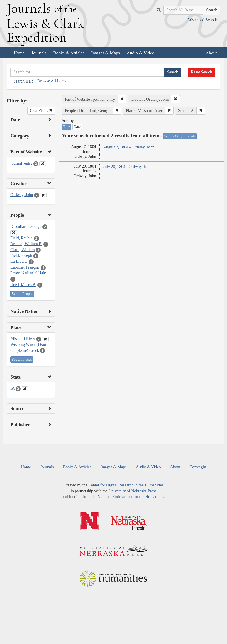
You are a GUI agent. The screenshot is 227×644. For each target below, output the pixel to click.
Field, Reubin (22, 238)
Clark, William (23, 250)
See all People (22, 294)
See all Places (22, 359)
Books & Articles (69, 53)
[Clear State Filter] (25, 389)
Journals (39, 53)
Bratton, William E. (26, 244)
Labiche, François (25, 267)
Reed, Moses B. (23, 285)
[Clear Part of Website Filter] (43, 164)
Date (77, 127)
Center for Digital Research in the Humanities (126, 485)
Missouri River (23, 339)
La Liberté (19, 261)
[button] (122, 99)
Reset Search (201, 72)
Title (67, 127)
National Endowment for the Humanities (131, 497)
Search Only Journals (180, 136)
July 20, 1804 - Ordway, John (127, 167)
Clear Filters (41, 111)
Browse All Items (52, 81)
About (211, 53)
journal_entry (21, 163)
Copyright (198, 467)
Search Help (23, 81)
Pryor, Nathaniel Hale (28, 273)
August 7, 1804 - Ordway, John (129, 147)
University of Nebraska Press (132, 491)
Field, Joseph (21, 255)
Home (19, 53)
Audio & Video (141, 53)
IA (12, 388)
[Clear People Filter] (14, 233)
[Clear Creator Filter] (43, 195)
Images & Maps (106, 53)
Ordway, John (22, 195)
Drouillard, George (26, 226)
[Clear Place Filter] (45, 339)
